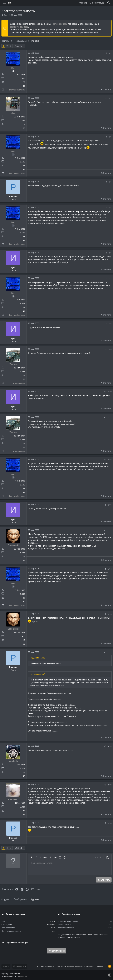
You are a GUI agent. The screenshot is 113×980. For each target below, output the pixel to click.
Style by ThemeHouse (11, 974)
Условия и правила (45, 966)
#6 (110, 253)
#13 (110, 505)
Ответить (107, 90)
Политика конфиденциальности (70, 966)
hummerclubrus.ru (17, 90)
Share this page (56, 951)
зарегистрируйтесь (19, 27)
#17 (110, 653)
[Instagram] (110, 975)
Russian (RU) (20, 966)
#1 (110, 53)
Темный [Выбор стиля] (6, 966)
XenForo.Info (22, 976)
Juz (54, 931)
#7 (110, 279)
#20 (110, 823)
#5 (110, 208)
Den (6, 15)
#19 (110, 785)
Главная (99, 966)
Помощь (90, 966)
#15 (110, 569)
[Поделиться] (106, 53)
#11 (110, 417)
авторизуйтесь (60, 24)
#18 (110, 746)
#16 (110, 614)
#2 (110, 98)
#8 (110, 324)
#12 (110, 460)
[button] (4, 3)
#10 (110, 392)
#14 (110, 531)
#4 (110, 182)
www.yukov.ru (19, 383)
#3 (110, 137)
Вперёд (18, 46)
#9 (110, 349)
